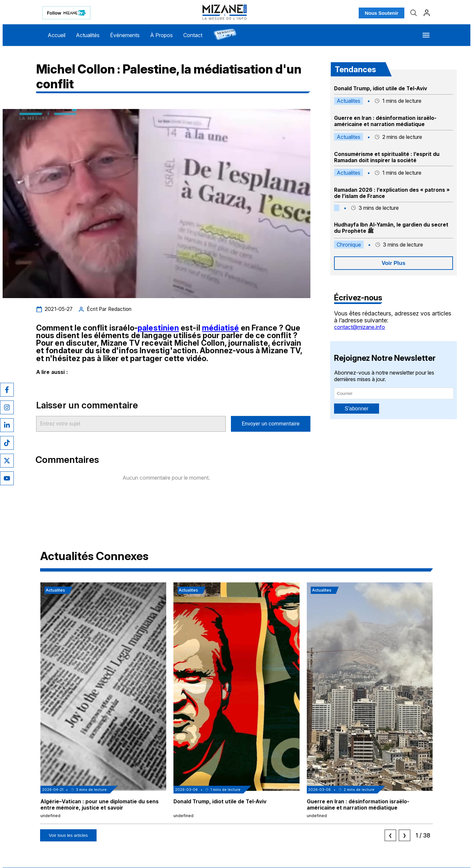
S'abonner (356, 409)
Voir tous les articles (68, 835)
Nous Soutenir (382, 13)
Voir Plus (394, 263)
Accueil (56, 35)
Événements (125, 35)
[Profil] (427, 13)
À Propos (161, 35)
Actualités (88, 35)
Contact (193, 35)
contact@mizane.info (360, 327)
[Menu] (426, 35)
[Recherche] (414, 13)
